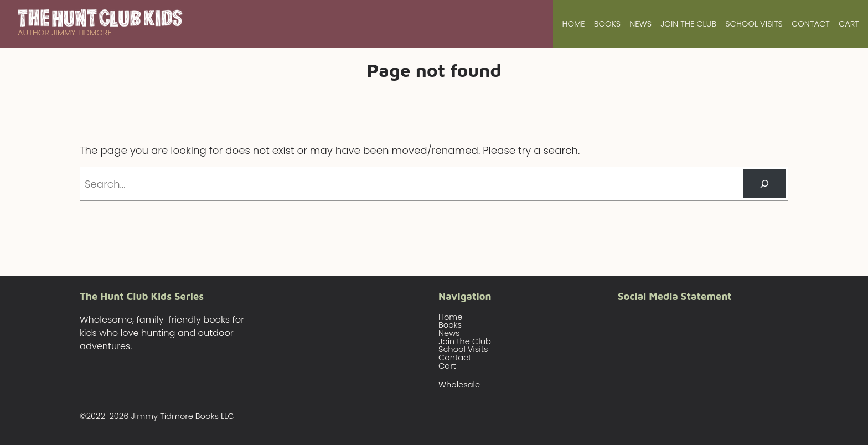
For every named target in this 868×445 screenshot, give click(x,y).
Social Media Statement (675, 296)
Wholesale (459, 385)
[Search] (764, 184)
